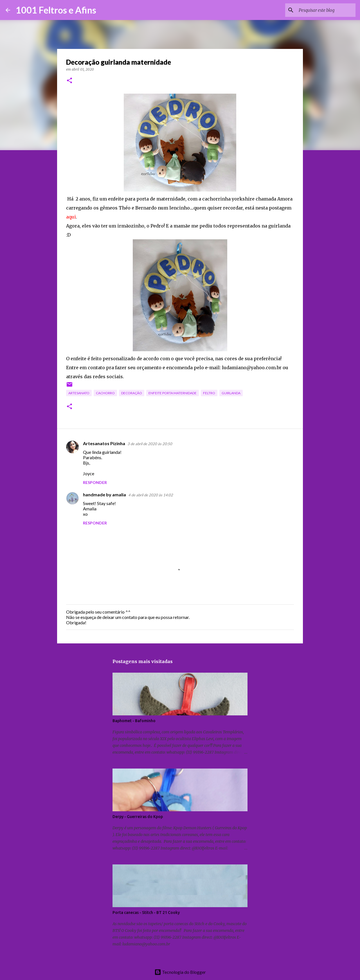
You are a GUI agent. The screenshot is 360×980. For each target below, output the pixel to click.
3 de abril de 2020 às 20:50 (150, 444)
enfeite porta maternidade (173, 393)
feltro (209, 393)
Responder (95, 482)
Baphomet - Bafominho (134, 721)
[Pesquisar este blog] (326, 10)
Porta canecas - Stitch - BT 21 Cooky (146, 913)
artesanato (79, 393)
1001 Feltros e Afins (56, 10)
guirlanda (231, 393)
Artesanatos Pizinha (104, 443)
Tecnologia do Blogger (180, 972)
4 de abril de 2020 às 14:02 (151, 495)
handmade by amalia (104, 494)
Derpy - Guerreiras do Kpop (138, 817)
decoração (132, 393)
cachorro (105, 393)
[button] (69, 81)
